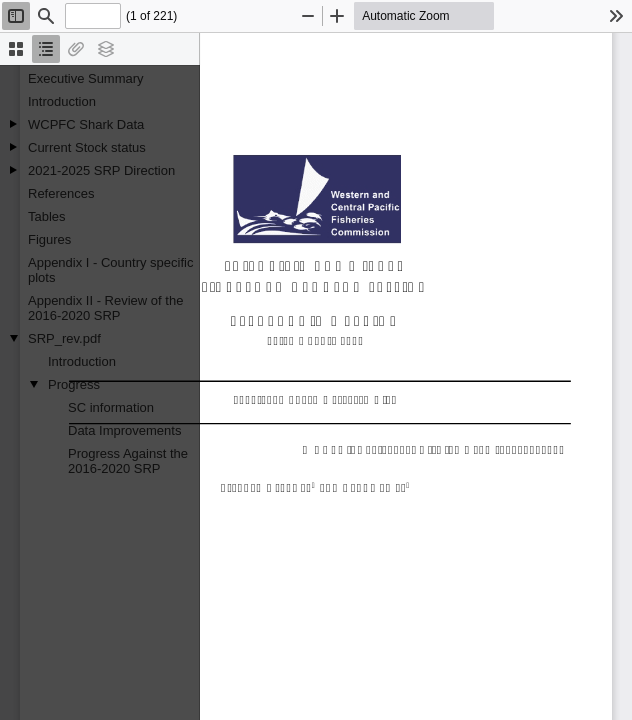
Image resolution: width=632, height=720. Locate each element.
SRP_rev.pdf (64, 338)
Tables (47, 216)
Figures (49, 239)
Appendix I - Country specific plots (110, 270)
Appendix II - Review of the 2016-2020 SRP (105, 308)
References (61, 193)
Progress (74, 384)
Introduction (62, 101)
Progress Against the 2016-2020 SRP (128, 461)
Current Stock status (87, 147)
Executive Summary (86, 78)
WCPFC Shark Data (86, 124)
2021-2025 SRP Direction (101, 170)
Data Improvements (124, 430)
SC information (111, 407)
